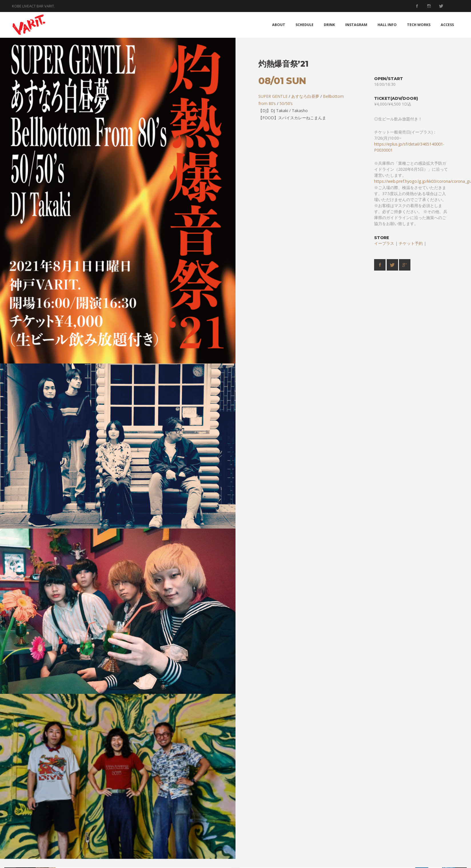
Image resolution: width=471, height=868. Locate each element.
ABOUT (279, 25)
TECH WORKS (419, 25)
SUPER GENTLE (273, 96)
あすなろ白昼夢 (305, 96)
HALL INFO (387, 25)
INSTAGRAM (356, 25)
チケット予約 (411, 243)
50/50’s (286, 103)
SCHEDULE (305, 25)
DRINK (329, 25)
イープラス (384, 243)
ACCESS (447, 25)
